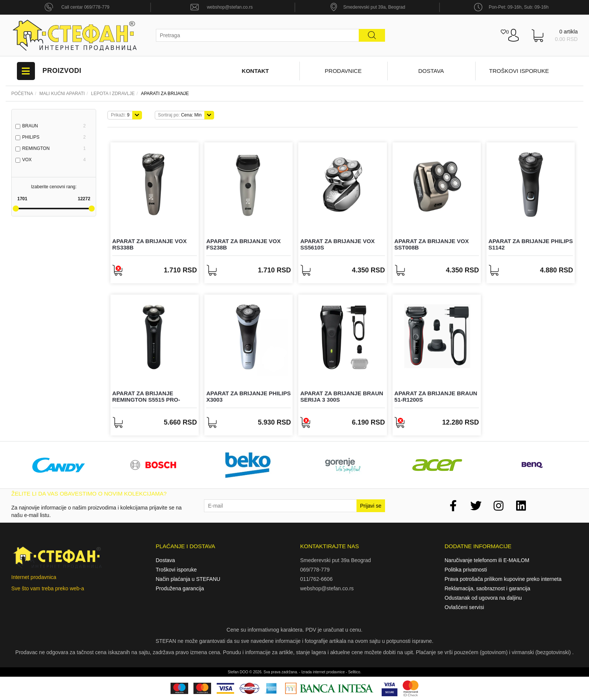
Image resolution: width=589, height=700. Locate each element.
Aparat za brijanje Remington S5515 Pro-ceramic (146, 399)
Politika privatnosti (466, 570)
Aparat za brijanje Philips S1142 (531, 244)
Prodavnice (343, 71)
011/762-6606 (316, 579)
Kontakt (255, 71)
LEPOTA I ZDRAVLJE (113, 94)
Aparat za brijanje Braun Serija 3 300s (342, 396)
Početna (22, 94)
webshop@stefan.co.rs (230, 7)
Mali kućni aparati (62, 94)
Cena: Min (180, 115)
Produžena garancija (180, 588)
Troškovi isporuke (519, 71)
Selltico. (355, 672)
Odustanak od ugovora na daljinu (483, 598)
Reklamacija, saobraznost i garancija (488, 588)
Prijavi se (371, 506)
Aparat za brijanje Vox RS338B (150, 244)
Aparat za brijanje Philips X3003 (248, 396)
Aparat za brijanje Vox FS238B (243, 244)
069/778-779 (315, 570)
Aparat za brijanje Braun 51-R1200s (436, 396)
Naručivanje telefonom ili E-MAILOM (487, 560)
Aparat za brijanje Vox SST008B (432, 244)
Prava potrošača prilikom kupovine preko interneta (503, 579)
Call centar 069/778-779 (85, 7)
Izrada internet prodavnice (323, 672)
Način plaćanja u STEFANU (188, 579)
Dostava (431, 71)
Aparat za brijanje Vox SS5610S (337, 244)
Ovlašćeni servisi (464, 607)
